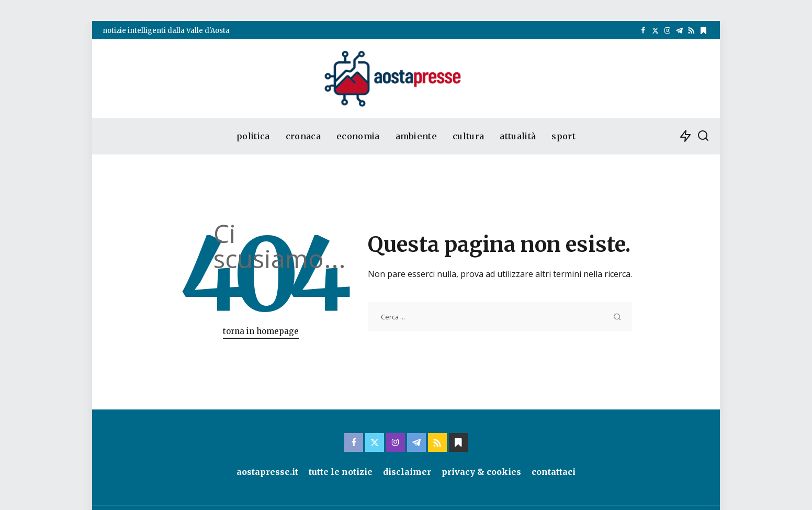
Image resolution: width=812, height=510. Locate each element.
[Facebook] (643, 31)
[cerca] (703, 136)
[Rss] (691, 31)
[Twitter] (655, 31)
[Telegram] (679, 31)
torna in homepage (261, 331)
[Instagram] (667, 31)
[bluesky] (703, 31)
